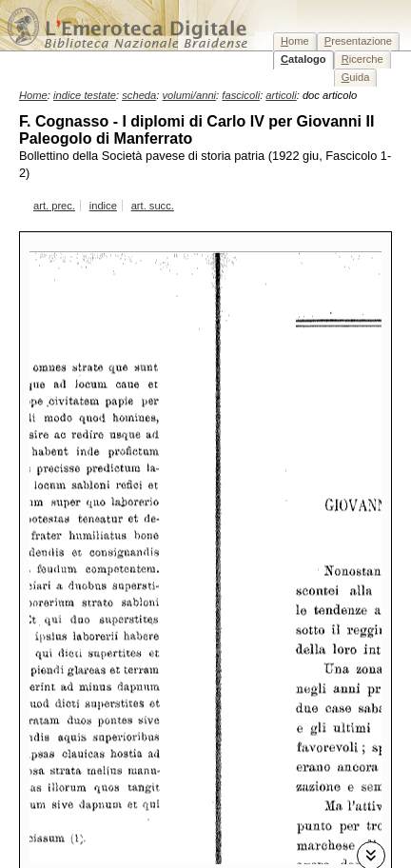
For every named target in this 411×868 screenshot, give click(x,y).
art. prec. (54, 206)
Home (33, 95)
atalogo (303, 59)
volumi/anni (190, 95)
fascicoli (241, 95)
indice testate (85, 95)
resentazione (358, 41)
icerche (362, 59)
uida (356, 77)
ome (295, 41)
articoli (281, 95)
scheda (139, 95)
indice (103, 206)
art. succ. (153, 206)
